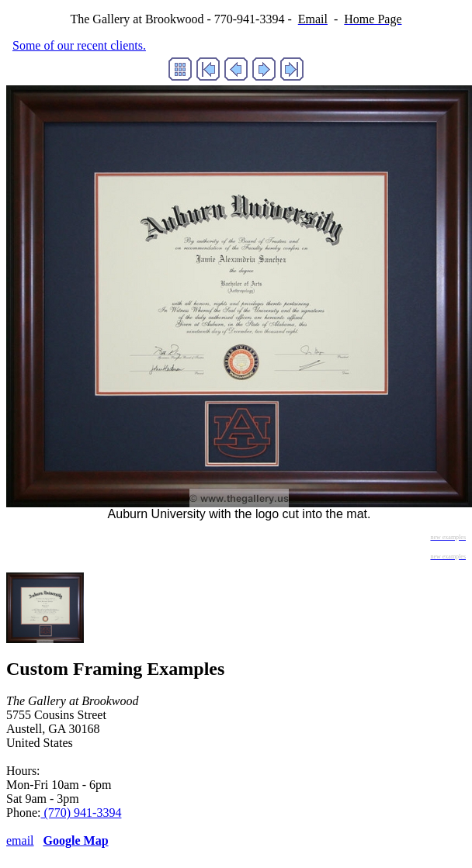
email (20, 840)
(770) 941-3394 (81, 813)
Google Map (76, 840)
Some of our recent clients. (79, 45)
